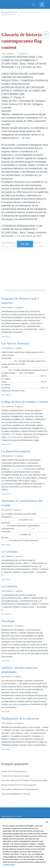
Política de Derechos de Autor (15, 833)
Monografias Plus (9, 12)
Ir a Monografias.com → (13, 852)
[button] (45, 42)
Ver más (25, 244)
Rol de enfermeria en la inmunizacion (19, 785)
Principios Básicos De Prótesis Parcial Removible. (25, 780)
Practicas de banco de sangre (15, 776)
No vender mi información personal (18, 844)
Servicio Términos (10, 826)
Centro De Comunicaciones (14, 771)
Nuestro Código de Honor (13, 841)
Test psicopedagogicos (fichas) (16, 794)
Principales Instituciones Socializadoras (20, 789)
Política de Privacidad (11, 830)
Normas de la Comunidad (13, 837)
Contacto (6, 822)
